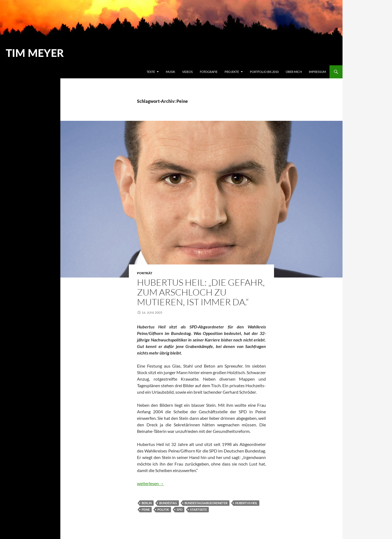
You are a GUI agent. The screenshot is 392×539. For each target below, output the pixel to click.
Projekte (232, 72)
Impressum (317, 72)
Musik (170, 72)
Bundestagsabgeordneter (206, 503)
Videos (187, 72)
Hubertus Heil (246, 503)
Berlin (147, 503)
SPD (180, 509)
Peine (146, 509)
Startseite (198, 509)
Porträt (145, 273)
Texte (151, 72)
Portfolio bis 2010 (264, 72)
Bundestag (168, 503)
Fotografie (209, 72)
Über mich (294, 72)
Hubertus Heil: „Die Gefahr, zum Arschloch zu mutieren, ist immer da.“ (201, 292)
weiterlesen (150, 483)
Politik (163, 509)
